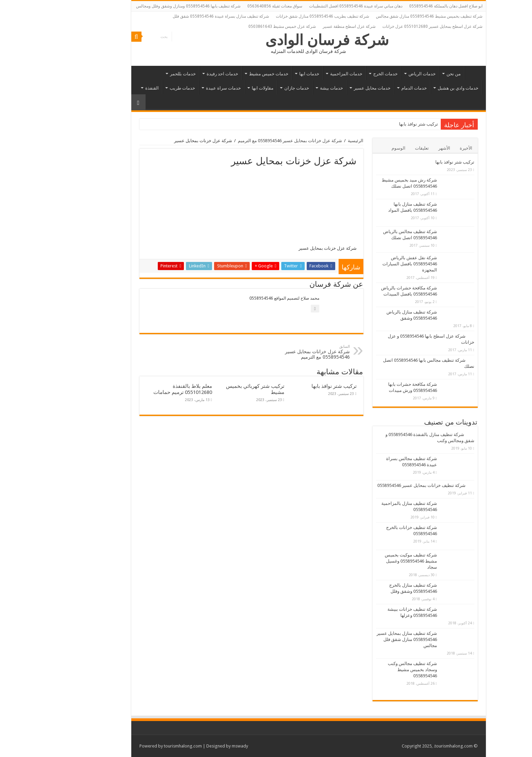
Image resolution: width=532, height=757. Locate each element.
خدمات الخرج (343, 74)
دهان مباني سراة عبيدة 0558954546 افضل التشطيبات (313, 6)
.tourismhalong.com (411, 746)
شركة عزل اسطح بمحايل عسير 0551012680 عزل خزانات (390, 26)
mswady (197, 746)
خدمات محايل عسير (330, 88)
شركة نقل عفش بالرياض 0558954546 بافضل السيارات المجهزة (367, 264)
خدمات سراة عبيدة (181, 88)
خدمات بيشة (289, 88)
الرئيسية (431, 73)
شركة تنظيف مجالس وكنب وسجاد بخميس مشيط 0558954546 (370, 670)
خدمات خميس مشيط (226, 74)
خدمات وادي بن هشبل (416, 88)
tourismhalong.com (140, 746)
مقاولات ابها (220, 88)
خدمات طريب (140, 88)
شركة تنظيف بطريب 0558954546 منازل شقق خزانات (280, 16)
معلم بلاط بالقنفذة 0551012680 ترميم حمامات (140, 389)
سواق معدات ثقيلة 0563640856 (232, 6)
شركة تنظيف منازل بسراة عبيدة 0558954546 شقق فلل (178, 16)
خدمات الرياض (380, 74)
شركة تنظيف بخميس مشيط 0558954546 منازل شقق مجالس (387, 16)
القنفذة (110, 88)
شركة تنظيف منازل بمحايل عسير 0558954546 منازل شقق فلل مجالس (364, 639)
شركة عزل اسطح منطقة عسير (307, 26)
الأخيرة (424, 148)
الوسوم (356, 148)
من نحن (411, 74)
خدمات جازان (254, 88)
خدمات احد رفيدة (180, 74)
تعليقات (379, 148)
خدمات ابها (267, 74)
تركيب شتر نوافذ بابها (376, 124)
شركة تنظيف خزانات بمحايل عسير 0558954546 (379, 485)
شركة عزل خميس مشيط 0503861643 (240, 26)
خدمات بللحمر (140, 74)
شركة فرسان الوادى (285, 40)
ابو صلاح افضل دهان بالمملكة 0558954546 (403, 6)
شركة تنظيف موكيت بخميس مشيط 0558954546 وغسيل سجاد (368, 561)
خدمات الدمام (372, 88)
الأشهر (402, 148)
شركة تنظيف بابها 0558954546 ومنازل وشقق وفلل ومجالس (146, 6)
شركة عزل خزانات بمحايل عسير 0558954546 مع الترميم (248, 141)
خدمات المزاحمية (304, 74)
